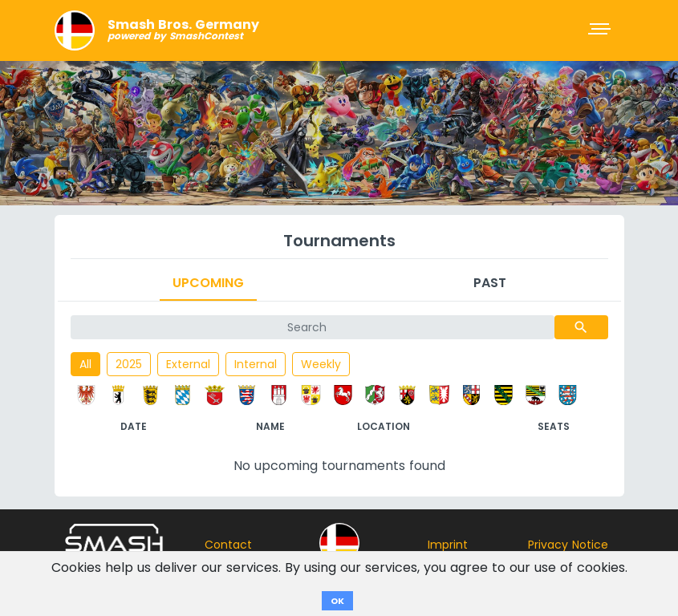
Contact (228, 545)
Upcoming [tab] (208, 283)
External (188, 364)
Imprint (448, 545)
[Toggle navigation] (601, 30)
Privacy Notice (568, 545)
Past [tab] (490, 283)
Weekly (321, 364)
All (85, 364)
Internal (256, 364)
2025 (129, 364)
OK (337, 601)
